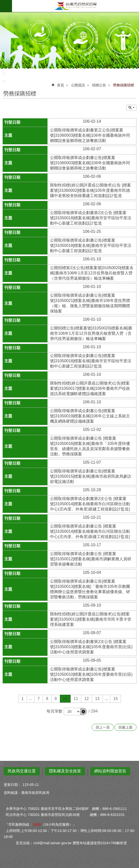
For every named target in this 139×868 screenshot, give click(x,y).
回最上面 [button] (125, 727)
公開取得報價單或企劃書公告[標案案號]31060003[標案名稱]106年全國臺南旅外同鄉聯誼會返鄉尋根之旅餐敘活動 (90, 163)
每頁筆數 (54, 711)
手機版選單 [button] (6, 6)
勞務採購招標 (123, 85)
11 (76, 699)
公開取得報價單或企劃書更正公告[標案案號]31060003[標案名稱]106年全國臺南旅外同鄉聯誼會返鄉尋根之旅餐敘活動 (90, 135)
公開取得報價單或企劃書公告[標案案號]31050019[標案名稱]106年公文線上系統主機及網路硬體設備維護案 (90, 416)
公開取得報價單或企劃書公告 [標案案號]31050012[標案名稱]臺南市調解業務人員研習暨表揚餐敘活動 (91, 559)
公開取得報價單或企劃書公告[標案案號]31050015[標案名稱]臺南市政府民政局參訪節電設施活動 (91, 476)
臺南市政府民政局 (75, 6)
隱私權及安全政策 (65, 771)
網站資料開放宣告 (110, 771)
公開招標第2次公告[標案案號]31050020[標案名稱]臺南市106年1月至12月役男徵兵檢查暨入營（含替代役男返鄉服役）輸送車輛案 (92, 273)
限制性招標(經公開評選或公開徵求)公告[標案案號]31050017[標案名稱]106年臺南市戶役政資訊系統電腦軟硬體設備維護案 (90, 388)
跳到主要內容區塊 (3, 3)
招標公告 (99, 85)
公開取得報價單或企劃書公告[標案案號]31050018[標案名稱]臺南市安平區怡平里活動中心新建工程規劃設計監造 (91, 245)
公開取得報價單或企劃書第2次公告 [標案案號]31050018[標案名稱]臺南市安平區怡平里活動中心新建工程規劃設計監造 (91, 218)
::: (4, 73)
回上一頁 (103, 727)
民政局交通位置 (22, 771)
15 (115, 699)
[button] (83, 712)
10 (65, 699)
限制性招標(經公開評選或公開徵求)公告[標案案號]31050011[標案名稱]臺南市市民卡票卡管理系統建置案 (91, 619)
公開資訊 (78, 85)
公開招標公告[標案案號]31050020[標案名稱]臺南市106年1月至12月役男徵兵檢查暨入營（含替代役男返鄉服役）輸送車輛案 (91, 333)
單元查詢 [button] (131, 108)
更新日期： (12, 785)
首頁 (60, 85)
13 (97, 699)
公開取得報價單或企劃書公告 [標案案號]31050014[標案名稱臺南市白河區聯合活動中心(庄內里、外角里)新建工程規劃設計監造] (90, 531)
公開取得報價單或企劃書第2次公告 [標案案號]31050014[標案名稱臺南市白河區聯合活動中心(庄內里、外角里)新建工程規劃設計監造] (90, 504)
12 (86, 699)
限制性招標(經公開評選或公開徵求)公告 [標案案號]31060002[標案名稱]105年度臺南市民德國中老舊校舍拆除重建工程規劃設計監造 (90, 190)
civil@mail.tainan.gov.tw (52, 843)
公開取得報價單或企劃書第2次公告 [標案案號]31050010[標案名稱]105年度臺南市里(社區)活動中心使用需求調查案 (91, 647)
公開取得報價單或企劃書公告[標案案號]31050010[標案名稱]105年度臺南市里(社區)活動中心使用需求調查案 (91, 674)
